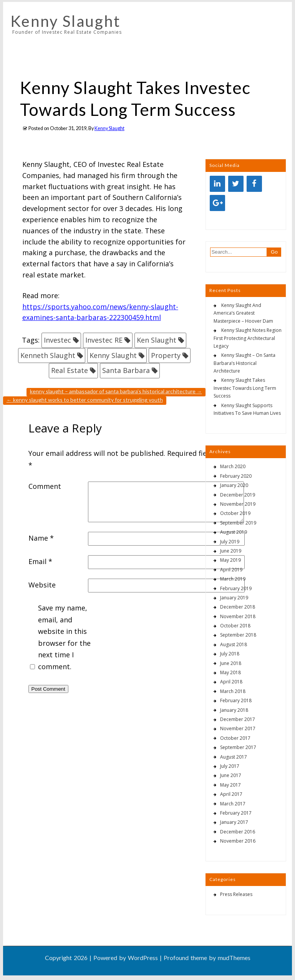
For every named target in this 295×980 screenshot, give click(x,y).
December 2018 (238, 607)
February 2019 (236, 588)
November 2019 (238, 504)
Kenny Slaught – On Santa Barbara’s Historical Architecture (244, 363)
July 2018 (230, 654)
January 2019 (234, 598)
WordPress (143, 958)
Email (40, 561)
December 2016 (238, 832)
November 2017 (238, 728)
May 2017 (230, 785)
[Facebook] (254, 184)
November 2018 (238, 616)
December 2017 (238, 719)
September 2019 (238, 523)
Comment (45, 486)
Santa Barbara (126, 370)
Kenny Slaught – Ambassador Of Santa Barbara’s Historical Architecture (116, 391)
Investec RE (104, 340)
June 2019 (231, 551)
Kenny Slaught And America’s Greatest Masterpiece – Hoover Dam (243, 313)
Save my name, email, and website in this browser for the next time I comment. (64, 637)
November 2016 (238, 841)
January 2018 (234, 710)
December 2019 (238, 495)
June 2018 (231, 663)
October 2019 (235, 513)
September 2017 (238, 747)
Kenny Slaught (65, 21)
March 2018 (233, 691)
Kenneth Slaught (48, 355)
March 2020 (233, 466)
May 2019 (230, 560)
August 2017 (234, 757)
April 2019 (231, 570)
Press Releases (236, 894)
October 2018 (235, 626)
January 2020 (234, 485)
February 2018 (236, 700)
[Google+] (217, 203)
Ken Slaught (157, 340)
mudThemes (234, 958)
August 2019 (234, 532)
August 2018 (234, 644)
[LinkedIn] (217, 184)
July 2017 (230, 766)
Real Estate (70, 370)
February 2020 (236, 476)
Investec (57, 340)
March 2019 (233, 579)
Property (166, 355)
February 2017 (236, 813)
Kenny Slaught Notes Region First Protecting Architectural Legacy (248, 338)
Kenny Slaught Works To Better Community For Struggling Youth (85, 400)
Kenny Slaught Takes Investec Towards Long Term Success (245, 388)
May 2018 (230, 672)
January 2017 (234, 822)
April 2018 (231, 682)
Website (42, 585)
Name (41, 538)
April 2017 (231, 794)
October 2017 (235, 738)
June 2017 (231, 775)
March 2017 (233, 804)
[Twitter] (236, 184)
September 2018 (238, 635)
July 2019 (230, 542)
